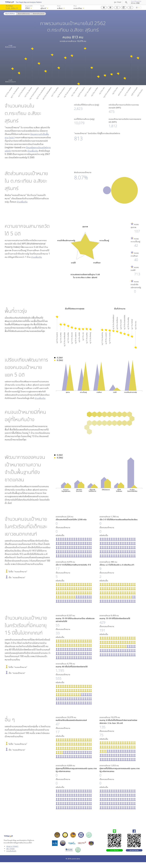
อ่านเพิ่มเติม (33, 151)
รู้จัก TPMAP (118, 2)
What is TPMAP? (12, 846)
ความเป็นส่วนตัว (11, 851)
